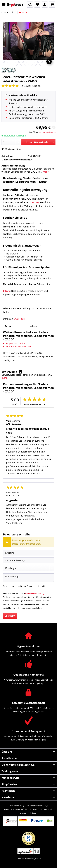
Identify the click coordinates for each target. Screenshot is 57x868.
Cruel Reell (19, 319)
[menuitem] (4, 5)
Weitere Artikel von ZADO (18, 347)
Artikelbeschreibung (13, 166)
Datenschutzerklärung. (35, 593)
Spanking (34, 202)
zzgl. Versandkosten (47, 132)
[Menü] (4, 5)
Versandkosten (10, 809)
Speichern (10, 616)
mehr (45, 172)
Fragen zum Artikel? (15, 343)
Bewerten (19, 149)
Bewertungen (9, 372)
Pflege (6, 291)
